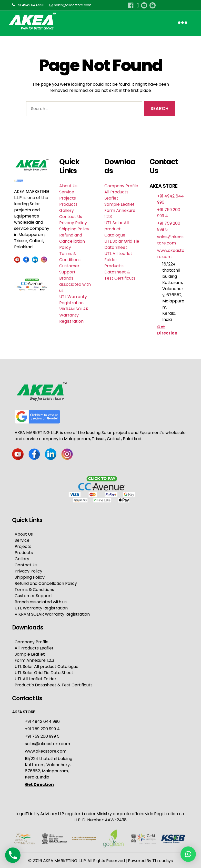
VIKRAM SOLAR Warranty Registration (74, 315)
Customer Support (69, 269)
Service (67, 192)
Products (68, 204)
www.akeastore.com (171, 254)
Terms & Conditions (70, 257)
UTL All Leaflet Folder (36, 678)
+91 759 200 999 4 (42, 728)
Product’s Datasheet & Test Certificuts (120, 272)
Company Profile (121, 186)
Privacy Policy (73, 223)
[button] (188, 854)
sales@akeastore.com (73, 5)
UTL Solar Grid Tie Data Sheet (122, 244)
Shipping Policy (74, 229)
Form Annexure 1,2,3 (34, 660)
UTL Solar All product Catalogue (117, 229)
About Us (68, 186)
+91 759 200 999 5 (42, 736)
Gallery (67, 210)
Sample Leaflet (119, 204)
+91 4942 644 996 (30, 5)
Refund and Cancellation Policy (72, 241)
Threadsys (163, 860)
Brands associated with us (75, 284)
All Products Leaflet (116, 195)
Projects (68, 198)
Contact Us (71, 217)
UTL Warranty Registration (73, 300)
